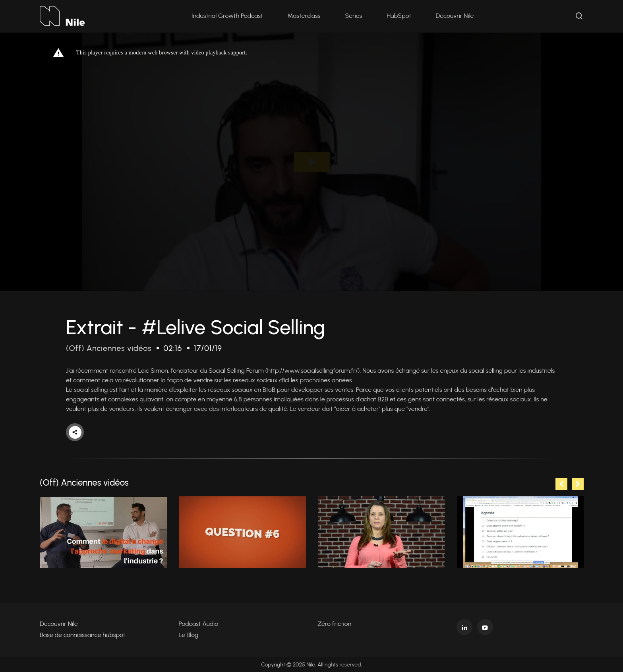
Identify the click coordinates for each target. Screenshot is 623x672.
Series (354, 16)
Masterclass (304, 16)
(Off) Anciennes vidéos (109, 348)
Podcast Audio (199, 624)
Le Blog (189, 635)
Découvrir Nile (455, 16)
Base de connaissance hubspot (82, 635)
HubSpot (399, 16)
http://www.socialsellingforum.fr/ (313, 371)
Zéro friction (334, 624)
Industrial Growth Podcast (227, 16)
